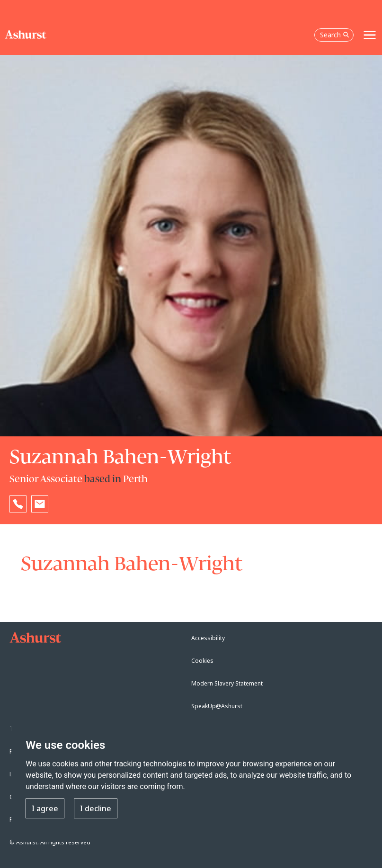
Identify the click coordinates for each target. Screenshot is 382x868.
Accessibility (208, 638)
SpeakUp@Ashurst (217, 706)
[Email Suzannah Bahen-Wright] (40, 504)
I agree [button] (45, 808)
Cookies (202, 661)
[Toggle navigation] (370, 35)
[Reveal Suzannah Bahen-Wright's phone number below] (18, 504)
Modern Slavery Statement (227, 683)
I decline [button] (96, 808)
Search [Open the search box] (335, 35)
